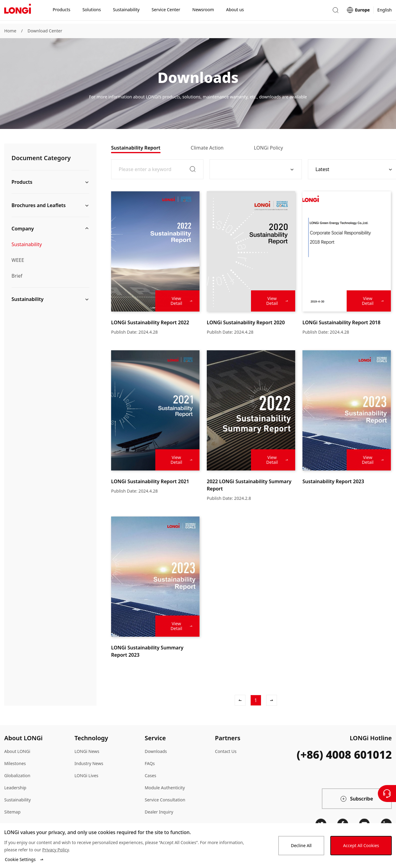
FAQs (150, 763)
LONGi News (87, 751)
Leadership (15, 788)
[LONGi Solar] (18, 12)
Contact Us (226, 751)
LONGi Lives (86, 776)
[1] (256, 700)
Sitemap (12, 812)
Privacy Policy (55, 850)
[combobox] (253, 169)
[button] (335, 12)
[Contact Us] (387, 794)
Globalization (17, 776)
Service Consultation (165, 800)
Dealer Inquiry (159, 812)
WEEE (18, 260)
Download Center (45, 31)
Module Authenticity (165, 788)
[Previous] (240, 700)
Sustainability (27, 244)
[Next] (272, 700)
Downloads (156, 751)
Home (10, 31)
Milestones (15, 763)
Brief (17, 276)
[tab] (136, 148)
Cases (150, 776)
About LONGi (17, 751)
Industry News (89, 763)
